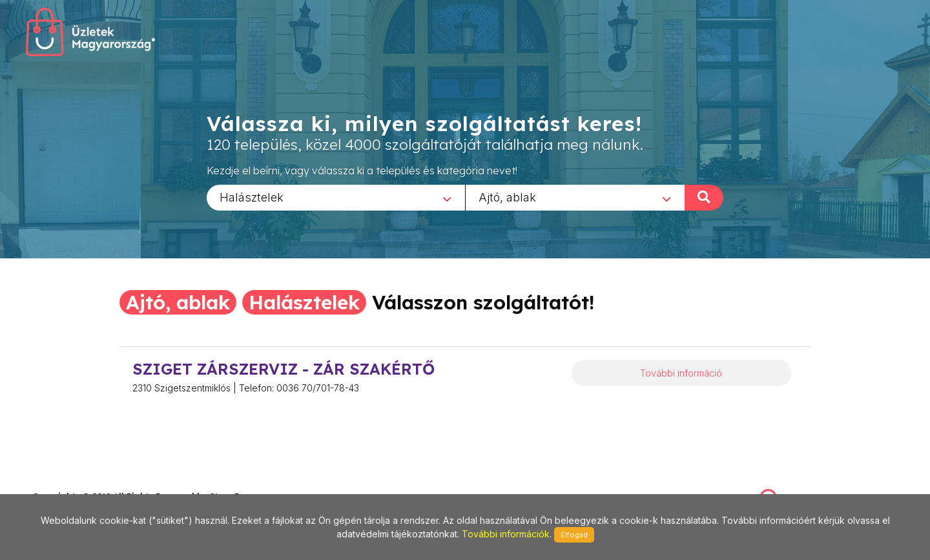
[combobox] (336, 197)
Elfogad (574, 535)
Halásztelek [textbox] (252, 197)
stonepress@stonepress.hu (84, 483)
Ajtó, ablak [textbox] (507, 197)
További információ (681, 373)
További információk (506, 534)
